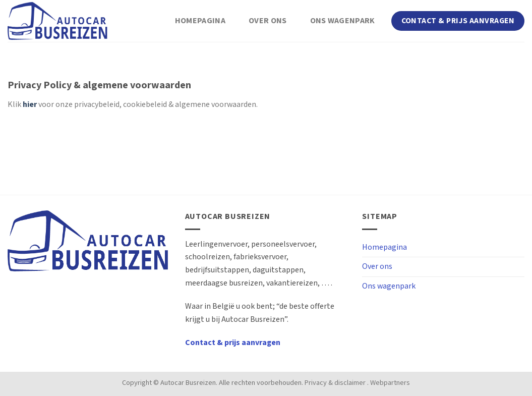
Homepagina (200, 21)
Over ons (268, 21)
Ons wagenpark (343, 21)
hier (30, 105)
